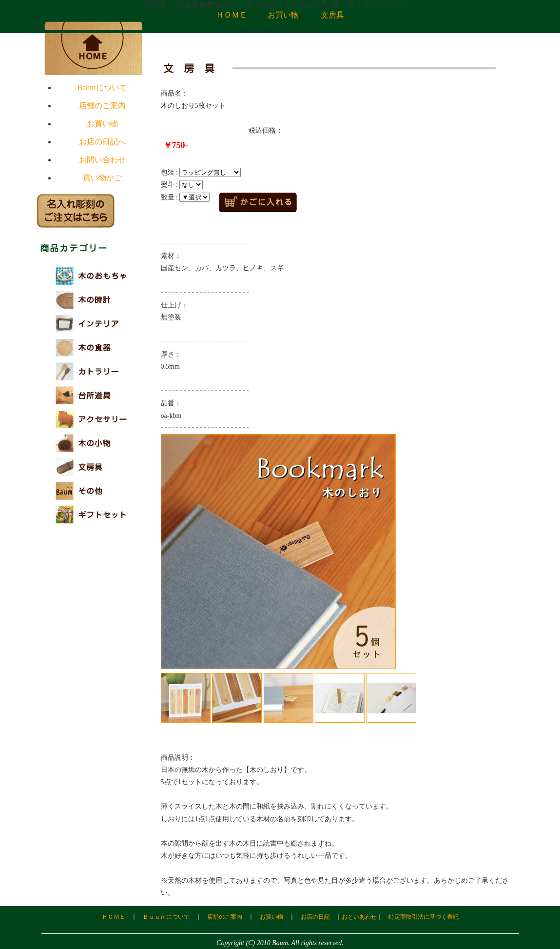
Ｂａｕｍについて (166, 917)
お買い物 (283, 15)
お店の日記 (315, 917)
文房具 (332, 15)
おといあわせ (359, 917)
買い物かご (102, 178)
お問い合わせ (102, 160)
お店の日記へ (102, 142)
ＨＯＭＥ (232, 15)
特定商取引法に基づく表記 (424, 917)
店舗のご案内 (102, 106)
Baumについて (102, 88)
